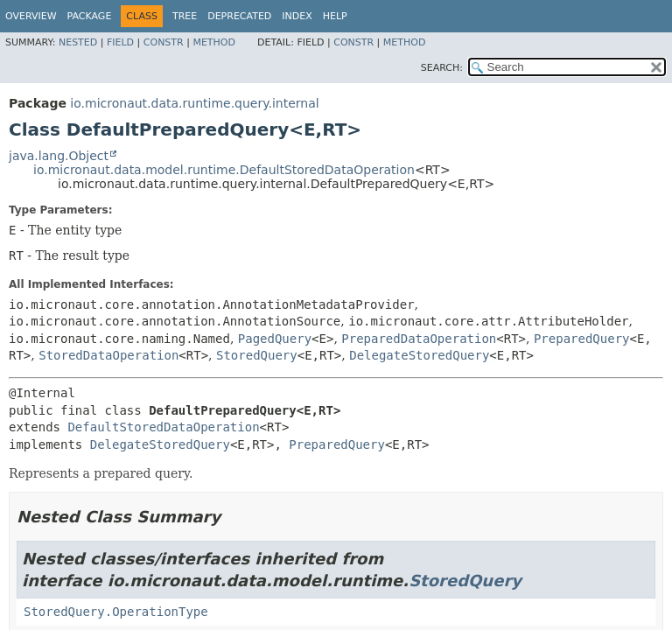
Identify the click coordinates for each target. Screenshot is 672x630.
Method (214, 42)
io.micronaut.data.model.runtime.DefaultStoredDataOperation (224, 170)
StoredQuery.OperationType (116, 612)
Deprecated (239, 16)
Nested (78, 42)
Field (120, 42)
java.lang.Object (59, 156)
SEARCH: (442, 68)
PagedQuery (275, 339)
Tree (185, 16)
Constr (164, 42)
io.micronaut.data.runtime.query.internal (194, 103)
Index (297, 16)
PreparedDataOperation (419, 339)
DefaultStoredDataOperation (163, 427)
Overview (31, 16)
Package (90, 16)
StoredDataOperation (108, 355)
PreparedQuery (582, 339)
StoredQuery (257, 355)
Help (335, 16)
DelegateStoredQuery (419, 355)
